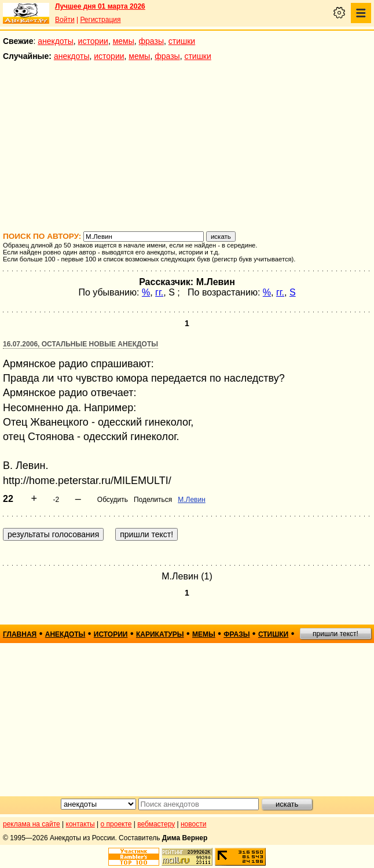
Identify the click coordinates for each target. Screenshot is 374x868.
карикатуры (160, 634)
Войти (65, 20)
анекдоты (56, 41)
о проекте (116, 824)
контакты (80, 824)
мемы (124, 41)
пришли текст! (335, 634)
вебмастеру (156, 824)
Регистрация (100, 20)
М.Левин (192, 500)
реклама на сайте (32, 824)
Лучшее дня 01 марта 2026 (100, 6)
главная (20, 634)
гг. (159, 292)
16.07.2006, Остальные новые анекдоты (80, 344)
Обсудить (113, 500)
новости (193, 824)
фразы (151, 41)
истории (93, 41)
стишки (182, 41)
